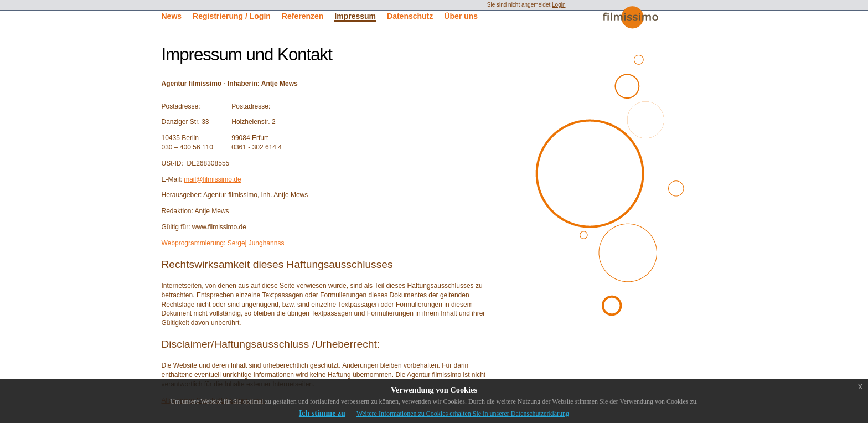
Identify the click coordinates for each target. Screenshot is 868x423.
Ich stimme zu (322, 413)
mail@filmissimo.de (213, 179)
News (172, 16)
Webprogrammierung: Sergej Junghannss (223, 243)
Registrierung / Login (232, 16)
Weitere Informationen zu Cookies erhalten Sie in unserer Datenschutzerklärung (463, 414)
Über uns (461, 16)
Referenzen (303, 16)
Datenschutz (410, 16)
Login (559, 5)
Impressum (355, 16)
